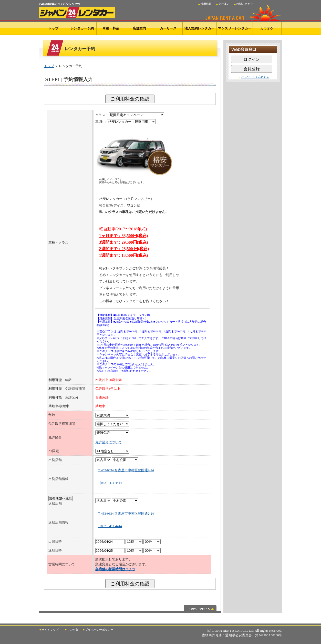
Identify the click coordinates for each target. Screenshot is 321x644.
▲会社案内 (223, 4)
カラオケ (267, 28)
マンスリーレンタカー (235, 28)
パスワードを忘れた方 (255, 77)
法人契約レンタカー (199, 28)
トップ (53, 28)
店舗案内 (139, 28)
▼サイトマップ (49, 630)
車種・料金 (111, 28)
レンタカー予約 (82, 28)
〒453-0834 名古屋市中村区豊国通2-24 (126, 470)
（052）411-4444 (110, 483)
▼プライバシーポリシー (98, 630)
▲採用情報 (205, 4)
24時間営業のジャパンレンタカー (77, 9)
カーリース (168, 28)
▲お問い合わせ (244, 4)
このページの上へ (130, 609)
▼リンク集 (72, 630)
